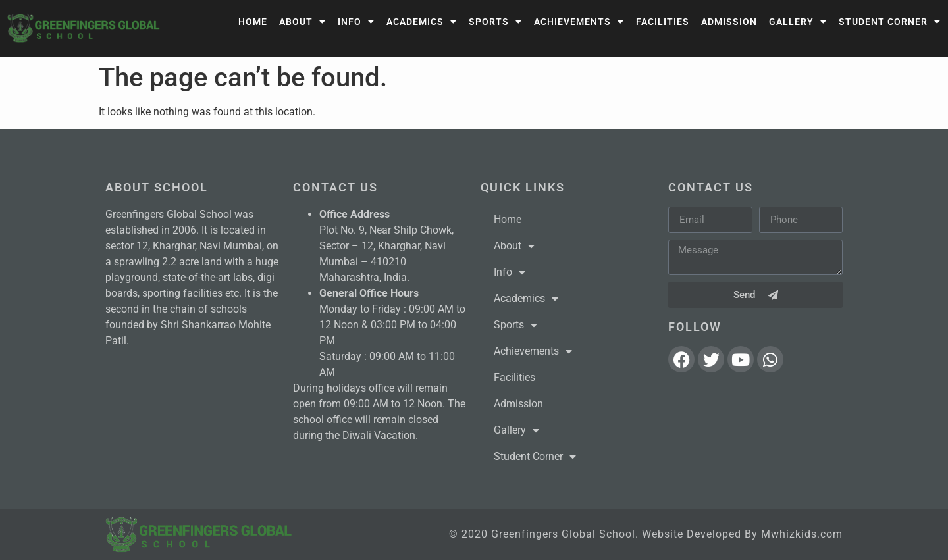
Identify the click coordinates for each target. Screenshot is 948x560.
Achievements (579, 22)
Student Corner (890, 22)
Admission (729, 22)
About (303, 22)
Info (356, 22)
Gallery (798, 22)
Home (253, 22)
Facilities (663, 22)
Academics (422, 22)
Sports (495, 22)
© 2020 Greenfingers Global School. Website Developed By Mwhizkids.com (646, 534)
